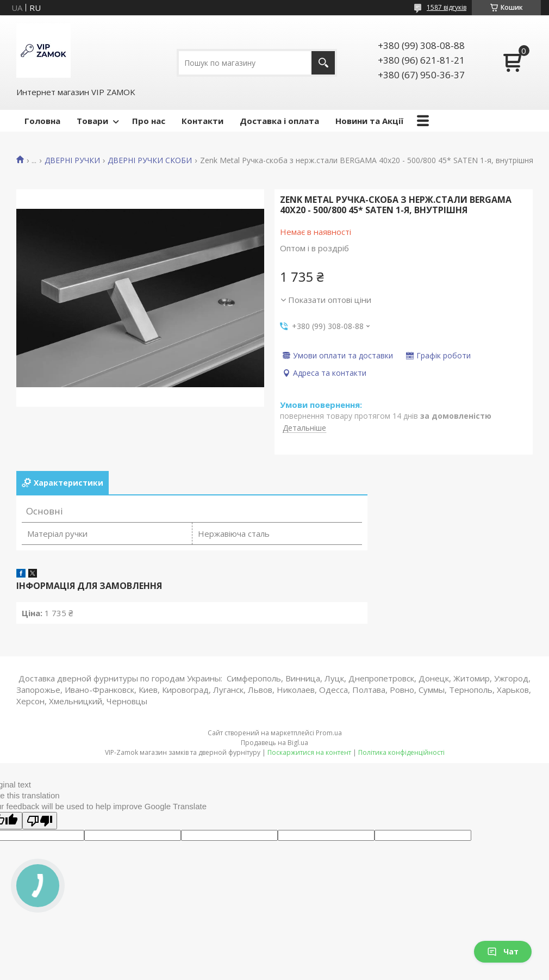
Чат (503, 951)
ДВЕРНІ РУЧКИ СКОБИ (150, 160)
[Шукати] (323, 63)
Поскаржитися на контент (309, 752)
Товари (92, 121)
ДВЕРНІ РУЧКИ (72, 160)
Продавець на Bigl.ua (274, 743)
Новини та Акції (369, 121)
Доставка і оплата (279, 121)
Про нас (149, 121)
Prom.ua (329, 733)
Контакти (202, 121)
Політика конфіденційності (401, 752)
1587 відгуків (447, 7)
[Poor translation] (40, 821)
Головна (42, 121)
